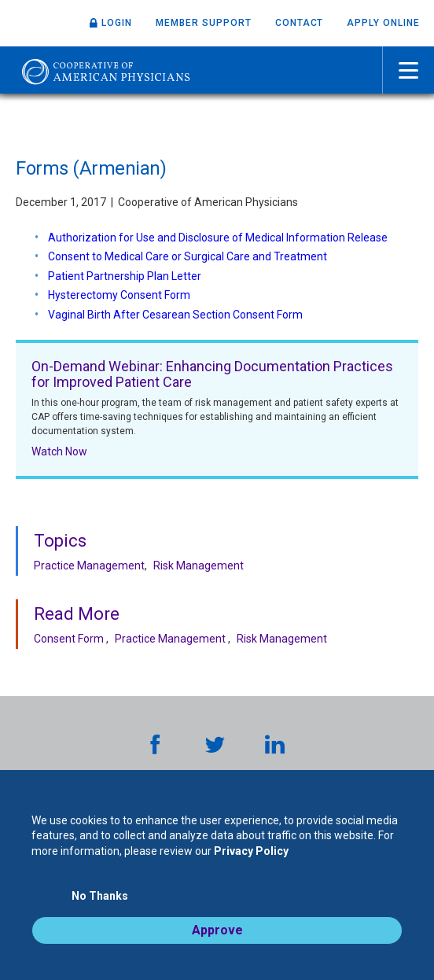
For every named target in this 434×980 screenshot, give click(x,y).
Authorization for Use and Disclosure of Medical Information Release (219, 238)
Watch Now (59, 451)
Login (117, 23)
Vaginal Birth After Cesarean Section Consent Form (177, 315)
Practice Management (89, 566)
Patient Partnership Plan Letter (125, 276)
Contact (300, 23)
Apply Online (383, 23)
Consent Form (69, 639)
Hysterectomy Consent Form (120, 295)
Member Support (203, 23)
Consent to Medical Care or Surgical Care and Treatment (189, 256)
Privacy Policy (251, 851)
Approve (217, 930)
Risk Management (199, 566)
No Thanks (100, 896)
